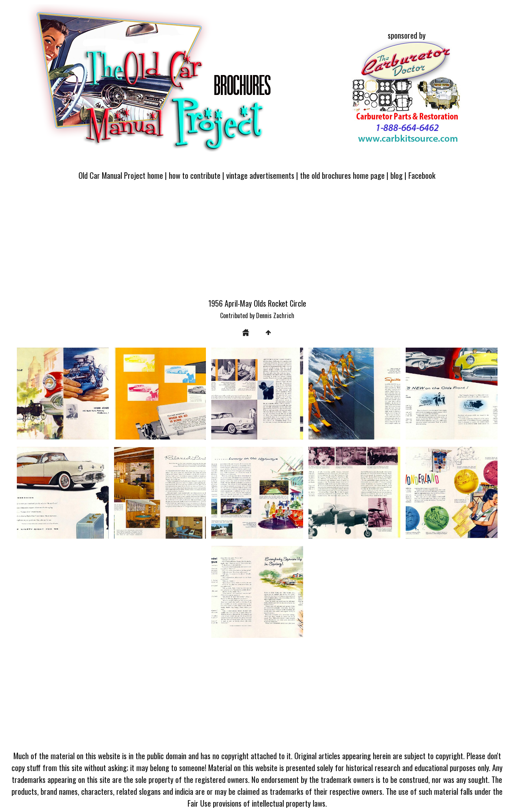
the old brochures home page (342, 175)
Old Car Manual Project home (121, 175)
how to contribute (195, 175)
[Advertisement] (257, 244)
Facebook (422, 175)
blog (397, 175)
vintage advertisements (260, 175)
